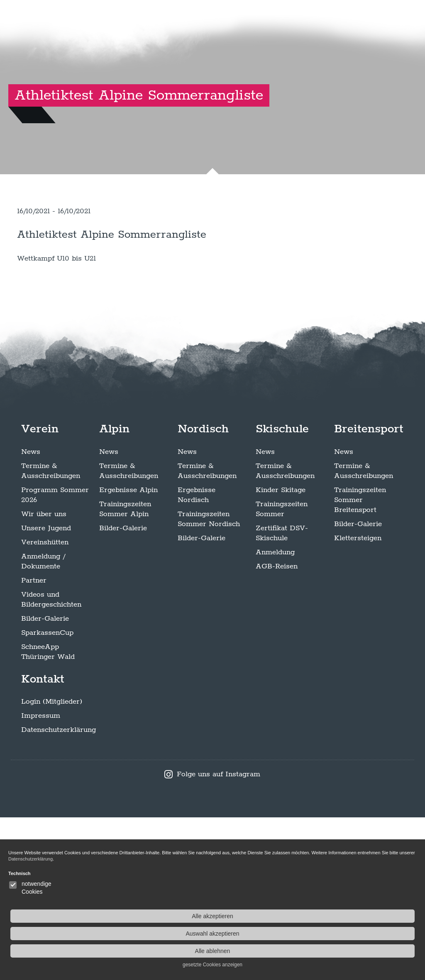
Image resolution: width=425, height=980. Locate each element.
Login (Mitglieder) (52, 864)
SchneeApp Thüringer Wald (48, 814)
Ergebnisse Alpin (128, 652)
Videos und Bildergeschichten (51, 762)
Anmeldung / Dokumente (43, 724)
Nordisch (203, 591)
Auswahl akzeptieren (358, 934)
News (31, 614)
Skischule (282, 591)
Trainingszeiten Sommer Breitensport (360, 662)
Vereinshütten (45, 705)
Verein (40, 591)
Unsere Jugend (46, 690)
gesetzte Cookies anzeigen (358, 965)
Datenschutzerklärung (59, 892)
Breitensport (369, 591)
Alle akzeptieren (359, 916)
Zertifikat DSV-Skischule (282, 695)
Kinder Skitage (281, 652)
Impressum (41, 878)
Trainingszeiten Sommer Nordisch (209, 681)
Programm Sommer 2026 (55, 657)
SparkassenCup (47, 795)
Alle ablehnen (358, 951)
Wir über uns (44, 676)
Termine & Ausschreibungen (51, 633)
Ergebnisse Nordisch (197, 657)
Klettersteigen (358, 700)
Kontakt (43, 841)
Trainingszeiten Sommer (282, 671)
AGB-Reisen (277, 729)
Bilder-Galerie (45, 781)
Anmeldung (275, 714)
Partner (34, 743)
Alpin (114, 591)
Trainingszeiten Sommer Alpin (125, 671)
